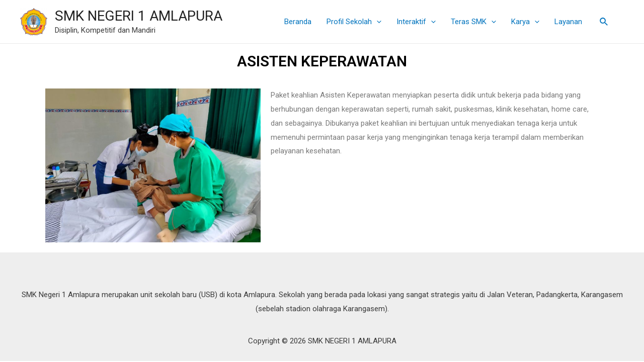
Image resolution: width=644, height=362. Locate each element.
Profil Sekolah (354, 22)
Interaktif (416, 22)
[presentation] (377, 22)
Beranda (298, 22)
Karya (525, 22)
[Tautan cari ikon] (604, 22)
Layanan (568, 22)
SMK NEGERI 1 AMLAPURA (139, 16)
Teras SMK (473, 22)
